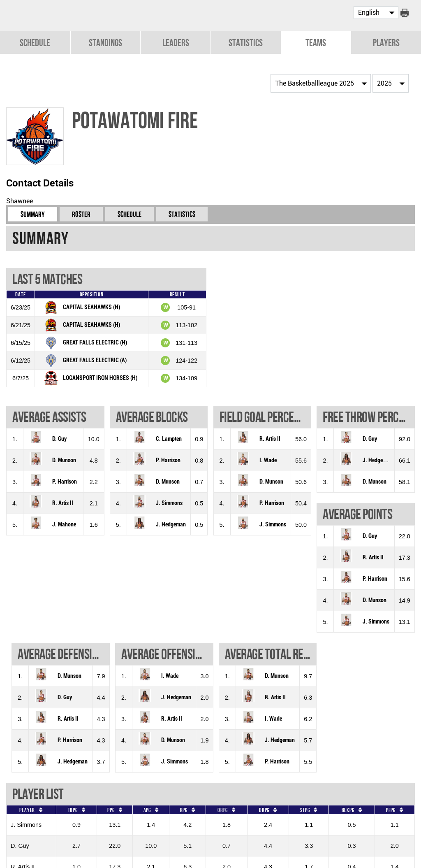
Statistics (246, 42)
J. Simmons (169, 502)
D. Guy (59, 438)
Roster (81, 213)
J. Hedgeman (171, 524)
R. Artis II (63, 502)
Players (386, 42)
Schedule (35, 42)
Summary (33, 213)
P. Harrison (65, 481)
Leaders (176, 42)
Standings (105, 42)
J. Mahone (64, 524)
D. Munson (64, 460)
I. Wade (268, 460)
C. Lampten (169, 438)
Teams (316, 42)
